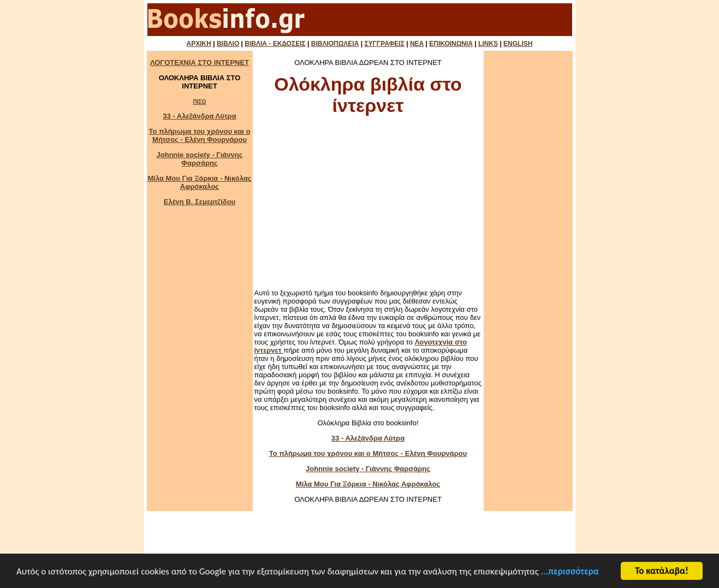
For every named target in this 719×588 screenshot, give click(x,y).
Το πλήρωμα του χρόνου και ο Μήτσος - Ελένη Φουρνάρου (199, 135)
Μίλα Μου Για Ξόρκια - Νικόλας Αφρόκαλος (199, 182)
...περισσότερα (570, 572)
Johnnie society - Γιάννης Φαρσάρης (200, 159)
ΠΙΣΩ (199, 102)
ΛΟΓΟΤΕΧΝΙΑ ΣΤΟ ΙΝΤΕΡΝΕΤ (200, 63)
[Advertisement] (368, 205)
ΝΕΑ (417, 44)
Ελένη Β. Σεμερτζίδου (200, 202)
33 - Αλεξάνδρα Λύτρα (199, 116)
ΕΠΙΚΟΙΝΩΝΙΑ (451, 44)
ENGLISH (518, 44)
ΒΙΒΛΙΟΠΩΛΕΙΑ (335, 44)
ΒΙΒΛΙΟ (228, 44)
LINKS (488, 44)
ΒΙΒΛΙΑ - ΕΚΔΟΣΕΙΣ (275, 44)
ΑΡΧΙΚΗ (199, 44)
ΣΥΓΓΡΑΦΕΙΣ (384, 44)
